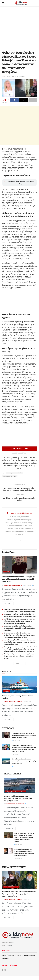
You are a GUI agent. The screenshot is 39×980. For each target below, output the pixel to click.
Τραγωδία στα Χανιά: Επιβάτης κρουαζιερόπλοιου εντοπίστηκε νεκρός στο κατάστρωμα (24, 765)
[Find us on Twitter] (5, 974)
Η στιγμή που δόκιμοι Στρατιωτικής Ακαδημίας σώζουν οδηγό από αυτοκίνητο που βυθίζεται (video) (18, 802)
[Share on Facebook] (14, 100)
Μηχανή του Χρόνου (11, 891)
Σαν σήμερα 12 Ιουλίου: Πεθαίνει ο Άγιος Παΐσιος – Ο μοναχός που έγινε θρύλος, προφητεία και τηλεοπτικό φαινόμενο (19, 898)
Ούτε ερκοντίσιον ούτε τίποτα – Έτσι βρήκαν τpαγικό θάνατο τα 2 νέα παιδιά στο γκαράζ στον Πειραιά (18, 583)
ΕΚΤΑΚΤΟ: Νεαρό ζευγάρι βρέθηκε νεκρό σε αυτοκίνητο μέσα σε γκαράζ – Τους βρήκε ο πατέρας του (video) (20, 632)
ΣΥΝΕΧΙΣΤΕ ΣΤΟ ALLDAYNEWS (19, 449)
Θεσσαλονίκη (18, 473)
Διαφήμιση (11, 959)
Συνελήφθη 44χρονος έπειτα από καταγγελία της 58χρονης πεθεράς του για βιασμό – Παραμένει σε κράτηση (19, 660)
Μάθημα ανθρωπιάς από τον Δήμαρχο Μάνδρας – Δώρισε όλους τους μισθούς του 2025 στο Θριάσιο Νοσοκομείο (24, 856)
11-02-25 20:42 (6, 76)
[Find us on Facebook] (2, 974)
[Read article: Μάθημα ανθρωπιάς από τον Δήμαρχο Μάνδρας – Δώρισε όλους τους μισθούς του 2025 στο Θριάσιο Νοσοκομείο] (8, 855)
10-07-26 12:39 (18, 862)
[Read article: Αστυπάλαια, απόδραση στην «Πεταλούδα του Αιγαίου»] (19, 688)
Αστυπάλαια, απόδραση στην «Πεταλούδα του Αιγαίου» (17, 701)
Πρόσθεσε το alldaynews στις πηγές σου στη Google (19, 182)
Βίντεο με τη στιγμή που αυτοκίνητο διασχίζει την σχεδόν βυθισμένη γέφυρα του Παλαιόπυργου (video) (20, 619)
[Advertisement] (19, 28)
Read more (9, 607)
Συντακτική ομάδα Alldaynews (19, 517)
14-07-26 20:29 (27, 589)
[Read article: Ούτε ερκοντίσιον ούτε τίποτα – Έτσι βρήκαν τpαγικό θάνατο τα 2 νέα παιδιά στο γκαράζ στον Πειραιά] (19, 569)
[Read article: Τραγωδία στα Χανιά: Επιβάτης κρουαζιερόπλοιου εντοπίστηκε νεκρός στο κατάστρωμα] (6, 765)
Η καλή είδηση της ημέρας (16, 795)
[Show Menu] (3, 3)
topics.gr (10, 949)
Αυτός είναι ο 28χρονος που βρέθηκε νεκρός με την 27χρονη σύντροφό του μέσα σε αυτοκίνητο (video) (19, 614)
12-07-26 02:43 (27, 903)
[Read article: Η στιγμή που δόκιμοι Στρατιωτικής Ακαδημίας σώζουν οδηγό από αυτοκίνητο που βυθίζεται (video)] (19, 790)
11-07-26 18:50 (18, 848)
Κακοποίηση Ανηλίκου (10, 476)
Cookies (19, 959)
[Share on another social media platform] (33, 100)
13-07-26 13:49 (29, 808)
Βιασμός (9, 473)
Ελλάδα (6, 576)
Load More (19, 667)
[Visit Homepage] (21, 3)
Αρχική (4, 959)
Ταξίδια (6, 695)
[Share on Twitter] (24, 100)
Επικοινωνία (5, 962)
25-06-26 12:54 (27, 705)
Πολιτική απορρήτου (29, 959)
